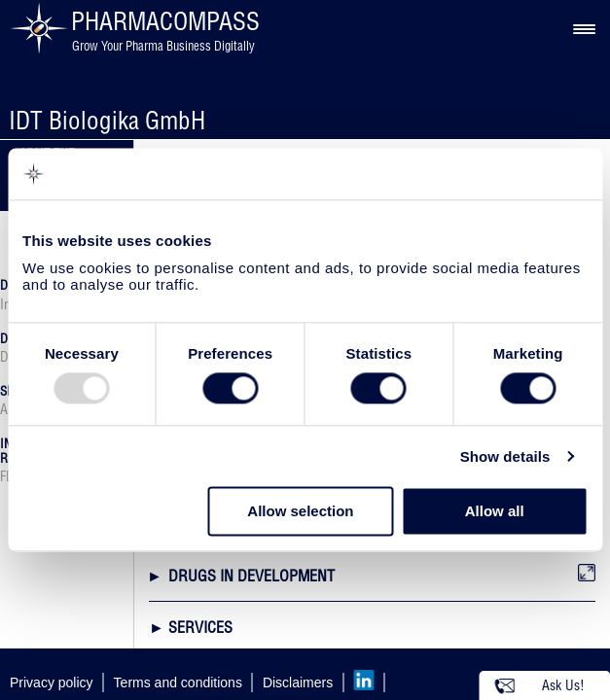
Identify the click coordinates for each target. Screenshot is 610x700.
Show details (505, 456)
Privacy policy (52, 682)
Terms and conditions (178, 682)
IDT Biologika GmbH (107, 120)
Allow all (495, 512)
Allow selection (300, 512)
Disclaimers (298, 682)
